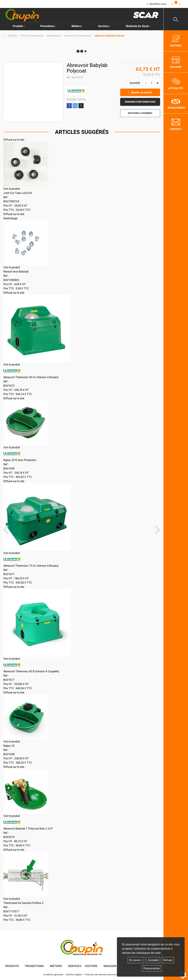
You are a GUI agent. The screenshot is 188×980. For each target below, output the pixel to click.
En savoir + (136, 960)
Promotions (48, 26)
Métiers (56, 966)
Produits (19, 26)
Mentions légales (74, 975)
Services (75, 966)
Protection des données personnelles (102, 975)
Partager (69, 106)
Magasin (110, 966)
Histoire (91, 966)
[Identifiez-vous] (157, 4)
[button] (110, 36)
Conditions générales (53, 975)
